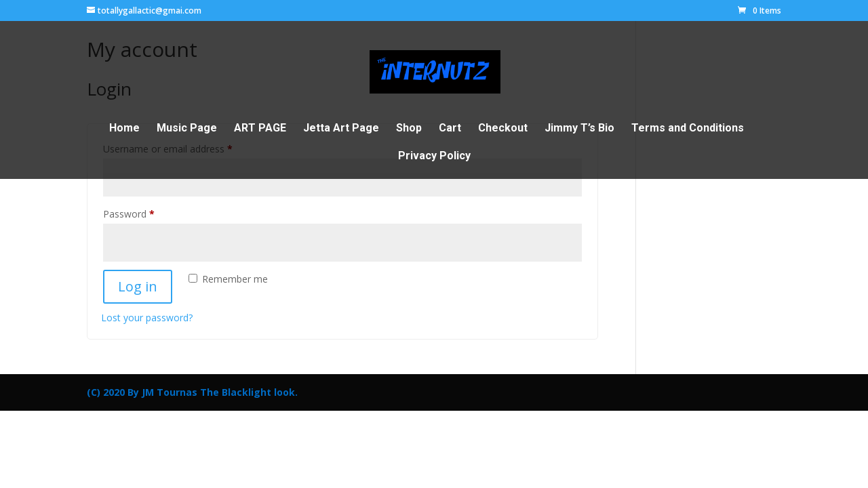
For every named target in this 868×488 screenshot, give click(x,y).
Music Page (187, 129)
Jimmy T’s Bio (579, 129)
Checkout (503, 129)
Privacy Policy (434, 157)
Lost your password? (147, 318)
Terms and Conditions (688, 129)
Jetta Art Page (341, 129)
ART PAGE (260, 129)
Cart (450, 129)
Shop (409, 129)
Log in (138, 286)
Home (124, 129)
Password (148, 212)
